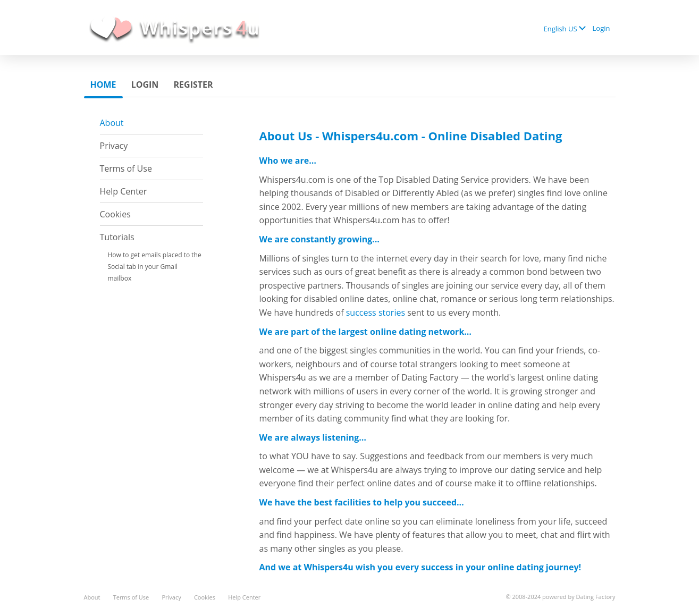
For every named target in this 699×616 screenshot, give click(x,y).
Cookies (115, 214)
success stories (376, 313)
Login (601, 28)
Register (193, 85)
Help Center (124, 191)
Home (103, 85)
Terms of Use (126, 168)
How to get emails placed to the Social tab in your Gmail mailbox (155, 267)
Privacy (114, 146)
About (112, 123)
